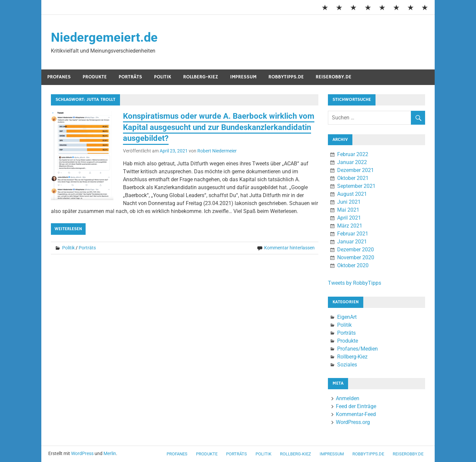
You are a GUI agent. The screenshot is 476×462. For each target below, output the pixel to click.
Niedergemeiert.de (104, 37)
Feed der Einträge (356, 406)
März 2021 (350, 226)
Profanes (59, 77)
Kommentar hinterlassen (289, 248)
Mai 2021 (348, 210)
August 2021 (352, 194)
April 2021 (349, 218)
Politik (163, 77)
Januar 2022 (352, 162)
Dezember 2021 (356, 170)
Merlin (110, 453)
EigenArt (347, 317)
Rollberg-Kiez (201, 77)
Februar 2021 (353, 234)
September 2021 (356, 186)
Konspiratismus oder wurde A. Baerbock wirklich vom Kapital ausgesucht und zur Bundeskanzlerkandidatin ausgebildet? (219, 127)
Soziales (347, 365)
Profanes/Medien (357, 349)
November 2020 (356, 257)
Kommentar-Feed (356, 414)
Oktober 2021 (353, 178)
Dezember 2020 (356, 250)
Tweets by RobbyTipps (355, 283)
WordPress (82, 453)
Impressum (243, 77)
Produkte (95, 77)
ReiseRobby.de (334, 77)
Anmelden (348, 398)
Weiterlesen (68, 229)
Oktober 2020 (353, 265)
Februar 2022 (353, 154)
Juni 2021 (349, 202)
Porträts (130, 77)
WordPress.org (353, 422)
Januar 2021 (352, 242)
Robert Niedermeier (217, 151)
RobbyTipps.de (286, 77)
